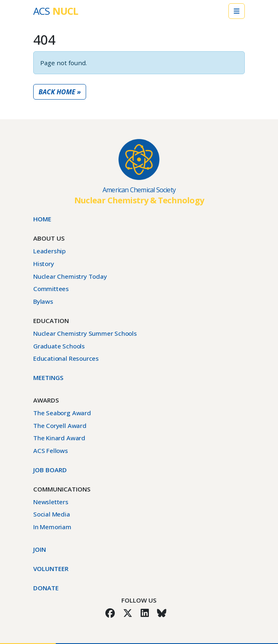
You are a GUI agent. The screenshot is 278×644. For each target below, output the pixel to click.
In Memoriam (52, 527)
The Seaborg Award (62, 413)
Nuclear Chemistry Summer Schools (85, 333)
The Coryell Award (60, 426)
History (44, 264)
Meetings (48, 378)
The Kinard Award (59, 438)
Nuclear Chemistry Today (70, 276)
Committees (51, 289)
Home (42, 219)
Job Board (50, 470)
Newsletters (51, 502)
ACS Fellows (51, 451)
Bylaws (43, 301)
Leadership (49, 251)
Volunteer (51, 569)
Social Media (52, 514)
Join (40, 549)
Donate (46, 588)
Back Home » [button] (60, 92)
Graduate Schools (59, 346)
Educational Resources (66, 358)
